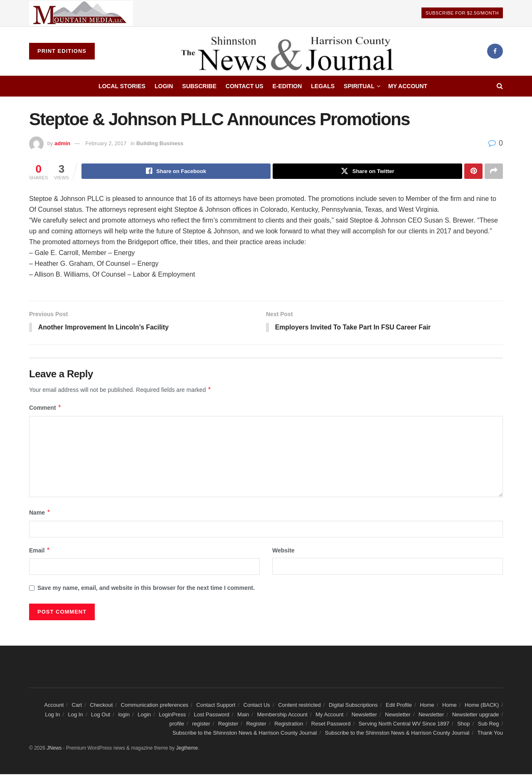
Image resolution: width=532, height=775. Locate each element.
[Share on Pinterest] (473, 171)
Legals (323, 86)
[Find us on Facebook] (495, 51)
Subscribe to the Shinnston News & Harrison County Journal (245, 734)
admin (62, 143)
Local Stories (122, 86)
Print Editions (62, 51)
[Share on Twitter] (367, 171)
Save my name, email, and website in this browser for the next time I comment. (146, 589)
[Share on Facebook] (176, 171)
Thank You (490, 734)
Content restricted (299, 706)
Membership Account (282, 715)
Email (40, 551)
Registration (289, 724)
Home (427, 706)
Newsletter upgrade (476, 715)
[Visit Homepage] (291, 51)
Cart (77, 706)
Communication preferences (155, 706)
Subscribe (199, 86)
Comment (45, 409)
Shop (463, 724)
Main (243, 715)
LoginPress (172, 715)
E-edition (287, 86)
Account (54, 706)
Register (228, 724)
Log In (52, 715)
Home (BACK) (482, 706)
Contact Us (245, 86)
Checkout (101, 706)
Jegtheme (187, 749)
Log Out (101, 715)
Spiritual (359, 86)
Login (164, 86)
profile (177, 724)
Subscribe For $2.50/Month (462, 13)
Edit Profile (399, 706)
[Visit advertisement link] (81, 13)
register (201, 724)
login (124, 715)
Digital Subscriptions (353, 706)
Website (283, 551)
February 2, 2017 (106, 143)
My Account (408, 86)
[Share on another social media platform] (494, 171)
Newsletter (364, 715)
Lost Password (212, 715)
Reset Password (331, 724)
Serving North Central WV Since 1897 (404, 724)
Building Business (160, 143)
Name (40, 513)
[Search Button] (500, 86)
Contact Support (216, 706)
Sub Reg (489, 724)
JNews (54, 749)
